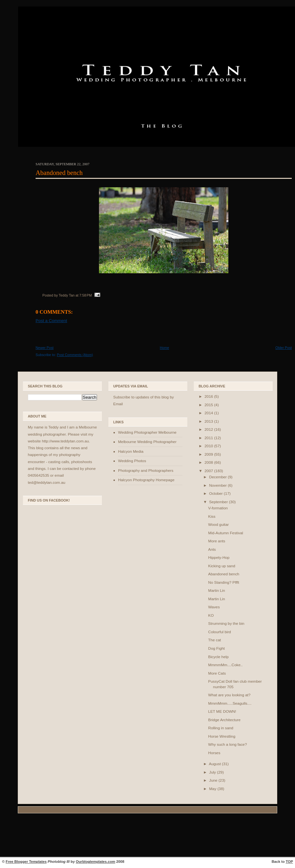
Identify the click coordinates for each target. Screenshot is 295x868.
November (218, 485)
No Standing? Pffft (224, 582)
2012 (209, 429)
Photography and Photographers (146, 471)
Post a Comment (51, 321)
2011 (209, 438)
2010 (209, 446)
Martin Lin (217, 591)
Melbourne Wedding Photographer (147, 442)
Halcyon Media (131, 451)
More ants (217, 541)
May (213, 789)
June (214, 780)
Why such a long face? (228, 744)
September (219, 502)
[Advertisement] (147, 836)
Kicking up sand (222, 566)
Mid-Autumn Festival (226, 533)
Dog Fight (217, 648)
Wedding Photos (132, 461)
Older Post (284, 348)
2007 (209, 471)
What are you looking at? (229, 695)
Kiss (212, 516)
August (215, 764)
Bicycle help (219, 657)
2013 (209, 421)
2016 (209, 396)
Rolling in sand (221, 728)
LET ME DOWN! (222, 711)
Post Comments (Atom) (75, 355)
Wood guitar (219, 525)
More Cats (217, 673)
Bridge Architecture (224, 720)
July (213, 772)
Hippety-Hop (219, 558)
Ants (212, 549)
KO (211, 615)
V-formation (218, 508)
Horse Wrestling (222, 736)
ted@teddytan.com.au (47, 483)
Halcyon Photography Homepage (146, 480)
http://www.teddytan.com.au (65, 441)
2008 (209, 462)
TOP (289, 862)
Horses (214, 753)
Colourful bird (220, 632)
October (216, 494)
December (218, 477)
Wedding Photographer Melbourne (147, 432)
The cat (215, 640)
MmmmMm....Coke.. (225, 665)
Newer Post (45, 348)
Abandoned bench (59, 173)
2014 (209, 413)
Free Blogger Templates (26, 862)
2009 (209, 454)
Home (164, 348)
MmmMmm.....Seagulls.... (230, 703)
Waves (214, 607)
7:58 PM (86, 295)
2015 (209, 405)
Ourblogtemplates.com (95, 862)
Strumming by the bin (226, 624)
